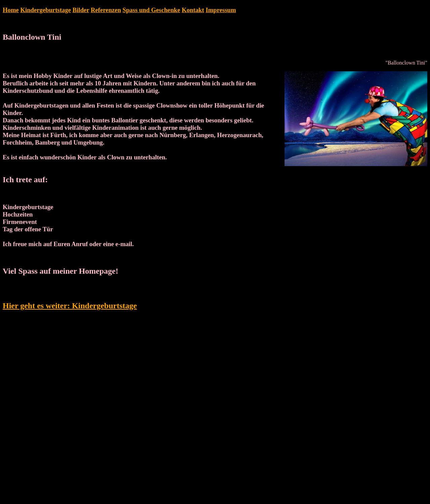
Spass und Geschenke (152, 10)
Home (11, 10)
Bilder (81, 10)
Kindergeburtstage (46, 10)
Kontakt (193, 10)
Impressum (221, 10)
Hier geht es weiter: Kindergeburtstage (70, 306)
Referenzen (106, 10)
